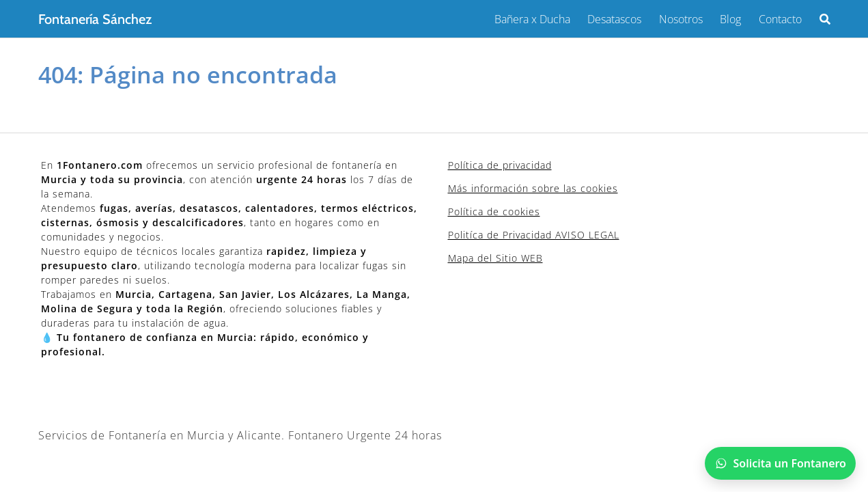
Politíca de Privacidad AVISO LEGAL (534, 235)
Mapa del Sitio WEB (495, 258)
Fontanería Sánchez (95, 19)
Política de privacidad (500, 165)
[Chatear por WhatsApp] (781, 463)
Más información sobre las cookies (533, 188)
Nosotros (681, 19)
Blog (730, 19)
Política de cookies (494, 211)
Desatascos (614, 19)
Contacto (780, 19)
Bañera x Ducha (532, 19)
